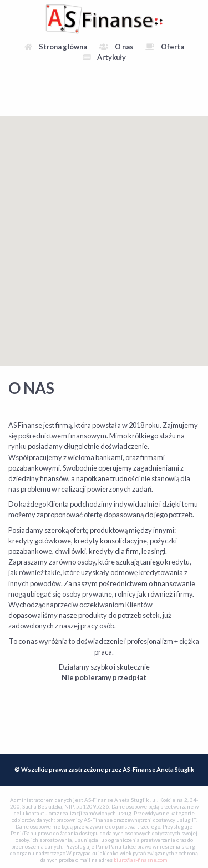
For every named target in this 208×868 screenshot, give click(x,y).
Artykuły (104, 57)
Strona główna (56, 47)
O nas (116, 47)
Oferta (165, 47)
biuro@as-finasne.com (141, 860)
